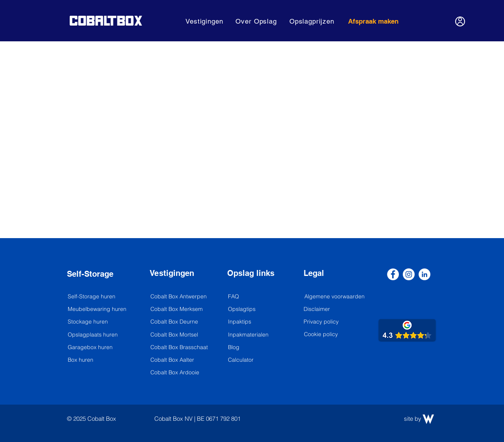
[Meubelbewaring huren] (101, 309)
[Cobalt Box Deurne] (178, 322)
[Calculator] (255, 360)
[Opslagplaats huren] (95, 335)
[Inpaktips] (255, 322)
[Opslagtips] (255, 309)
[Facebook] (393, 274)
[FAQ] (255, 297)
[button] (204, 21)
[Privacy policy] (321, 322)
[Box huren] (101, 360)
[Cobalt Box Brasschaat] (180, 348)
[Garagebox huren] (95, 348)
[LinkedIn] (424, 274)
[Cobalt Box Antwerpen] (180, 297)
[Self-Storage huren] (97, 297)
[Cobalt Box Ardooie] (180, 373)
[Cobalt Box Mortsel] (178, 335)
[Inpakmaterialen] (255, 335)
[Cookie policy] (321, 335)
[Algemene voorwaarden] (335, 297)
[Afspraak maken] (374, 21)
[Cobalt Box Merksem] (178, 309)
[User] (460, 21)
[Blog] (255, 348)
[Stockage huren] (95, 322)
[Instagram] (409, 274)
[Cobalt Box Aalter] (180, 360)
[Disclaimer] (317, 309)
